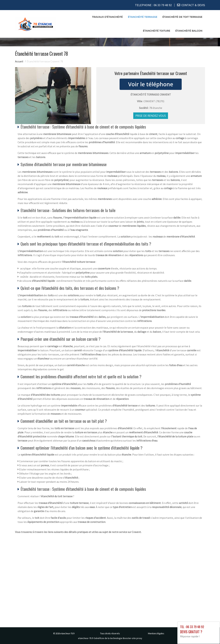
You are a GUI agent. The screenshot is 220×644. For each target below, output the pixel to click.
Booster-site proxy (132, 638)
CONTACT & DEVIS (193, 5)
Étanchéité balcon (189, 31)
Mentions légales (156, 633)
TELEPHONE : (153, 5)
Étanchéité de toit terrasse (182, 17)
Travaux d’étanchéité (107, 17)
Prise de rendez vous (151, 116)
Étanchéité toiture (157, 31)
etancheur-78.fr (67, 633)
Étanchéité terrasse (143, 17)
